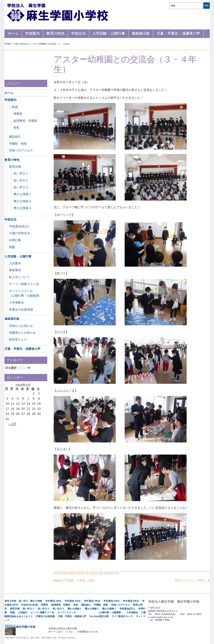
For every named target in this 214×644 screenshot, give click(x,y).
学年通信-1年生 (53, 601)
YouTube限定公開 (99, 616)
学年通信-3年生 (92, 601)
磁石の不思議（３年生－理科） (76, 580)
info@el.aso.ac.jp (164, 617)
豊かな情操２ (22, 201)
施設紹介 (15, 137)
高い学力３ (21, 187)
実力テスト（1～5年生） (191, 580)
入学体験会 (16, 302)
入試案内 (15, 263)
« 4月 (13, 424)
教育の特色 (55, 34)
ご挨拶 (13, 107)
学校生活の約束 (30, 605)
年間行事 (15, 240)
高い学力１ (21, 173)
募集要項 (15, 270)
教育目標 (15, 167)
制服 (12, 247)
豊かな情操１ (22, 194)
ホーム (13, 34)
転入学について (19, 277)
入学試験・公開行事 (109, 34)
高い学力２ (21, 180)
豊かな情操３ (22, 208)
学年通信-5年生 (131, 601)
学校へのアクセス (21, 150)
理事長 (18, 114)
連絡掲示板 (141, 34)
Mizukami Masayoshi (69, 573)
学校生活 (78, 34)
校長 (16, 128)
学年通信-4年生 (112, 601)
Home (8, 44)
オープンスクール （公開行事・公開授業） (90, 612)
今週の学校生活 (21, 44)
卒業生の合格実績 (21, 310)
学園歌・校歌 (18, 144)
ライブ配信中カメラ (122, 616)
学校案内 (32, 34)
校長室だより (18, 339)
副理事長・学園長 (25, 121)
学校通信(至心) (19, 226)
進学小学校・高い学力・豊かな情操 (23, 601)
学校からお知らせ (21, 326)
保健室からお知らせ (22, 333)
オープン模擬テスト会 (24, 284)
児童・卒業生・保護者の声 (178, 34)
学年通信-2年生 (73, 601)
